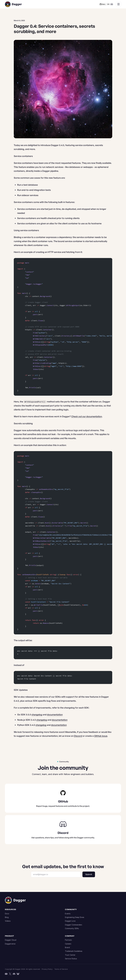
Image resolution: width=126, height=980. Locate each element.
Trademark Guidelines (74, 951)
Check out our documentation (87, 416)
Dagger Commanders (74, 925)
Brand (67, 947)
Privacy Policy (47, 969)
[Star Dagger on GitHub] (105, 4)
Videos (8, 921)
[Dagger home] (13, 4)
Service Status (71, 959)
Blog (7, 917)
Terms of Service (61, 969)
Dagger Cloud (11, 940)
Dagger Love (70, 921)
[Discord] (112, 4)
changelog (37, 715)
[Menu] (118, 4)
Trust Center (70, 955)
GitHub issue (101, 736)
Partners (68, 940)
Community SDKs (72, 928)
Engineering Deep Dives (75, 917)
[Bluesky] (18, 974)
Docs (7, 914)
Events (68, 914)
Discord (78, 736)
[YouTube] (6, 974)
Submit (89, 874)
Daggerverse (10, 944)
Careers (68, 944)
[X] (10, 974)
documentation (55, 715)
